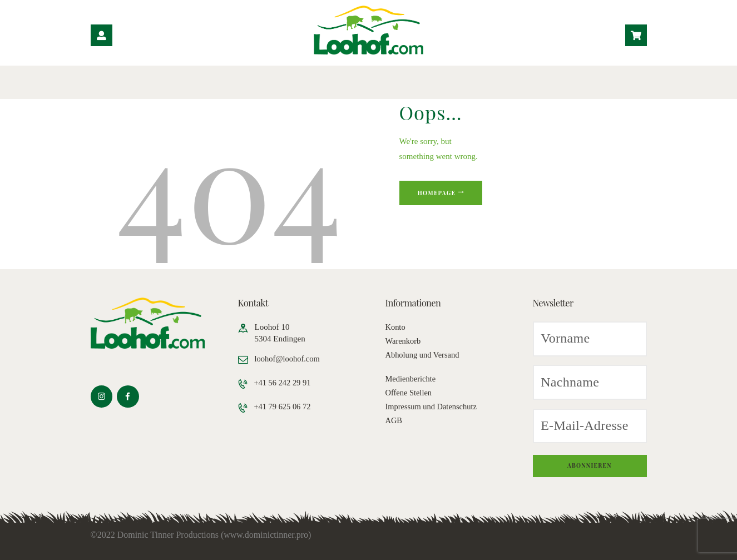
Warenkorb (404, 341)
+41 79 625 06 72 (284, 407)
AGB (394, 420)
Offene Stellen (410, 393)
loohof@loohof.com (289, 359)
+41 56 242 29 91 (284, 383)
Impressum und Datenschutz (433, 407)
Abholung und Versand (424, 355)
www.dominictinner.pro (266, 535)
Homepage (440, 194)
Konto (396, 327)
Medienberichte (412, 379)
